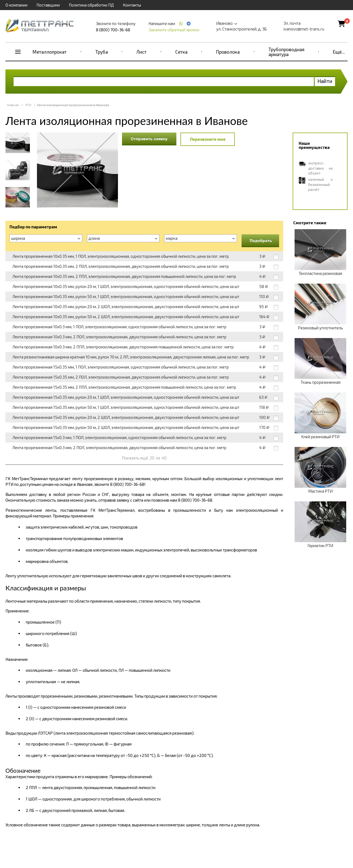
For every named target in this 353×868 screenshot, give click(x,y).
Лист (141, 52)
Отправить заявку (149, 139)
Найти (325, 81)
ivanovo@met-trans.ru (304, 29)
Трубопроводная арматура (286, 52)
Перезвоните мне (208, 139)
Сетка (181, 52)
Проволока (228, 52)
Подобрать (261, 240)
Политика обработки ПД (91, 5)
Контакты (132, 5)
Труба (102, 52)
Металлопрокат (50, 52)
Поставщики (48, 5)
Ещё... (339, 52)
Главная (13, 105)
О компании (16, 5)
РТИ (28, 105)
